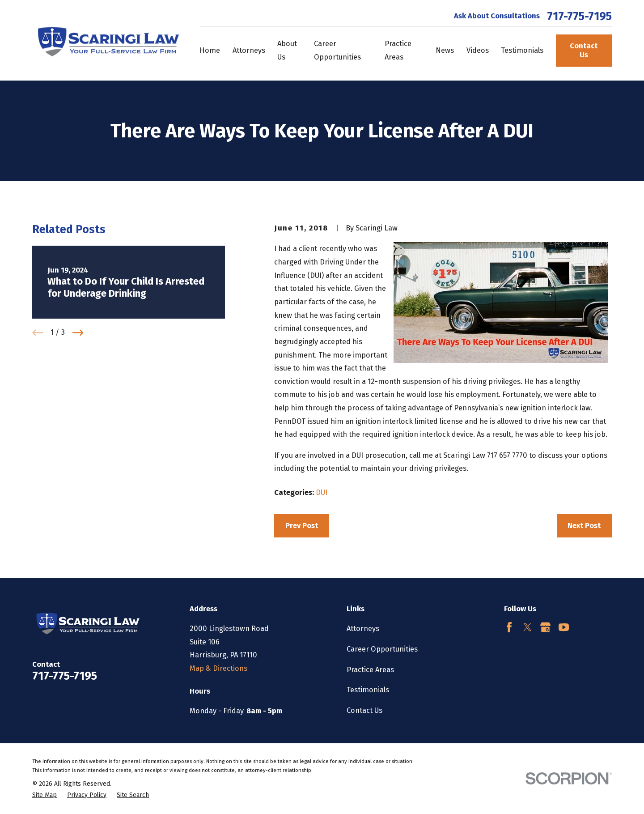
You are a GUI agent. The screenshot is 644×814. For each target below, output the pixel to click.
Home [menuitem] (210, 50)
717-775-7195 (579, 17)
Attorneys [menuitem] (249, 50)
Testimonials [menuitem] (522, 50)
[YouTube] (564, 627)
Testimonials (368, 690)
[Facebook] (509, 627)
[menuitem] (44, 795)
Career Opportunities (382, 649)
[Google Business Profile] (545, 627)
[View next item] (78, 333)
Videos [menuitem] (478, 50)
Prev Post (302, 526)
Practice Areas (370, 670)
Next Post (584, 526)
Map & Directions (218, 668)
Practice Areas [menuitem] (398, 50)
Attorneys (363, 629)
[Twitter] (527, 627)
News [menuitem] (445, 50)
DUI (322, 492)
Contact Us (584, 50)
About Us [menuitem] (287, 50)
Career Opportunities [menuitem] (337, 50)
